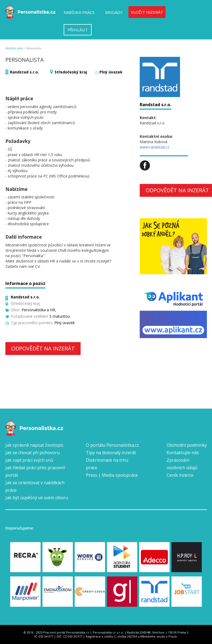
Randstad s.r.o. (24, 72)
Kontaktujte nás (183, 453)
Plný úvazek (111, 72)
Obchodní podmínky (187, 445)
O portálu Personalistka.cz (112, 445)
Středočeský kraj (71, 72)
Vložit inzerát (147, 12)
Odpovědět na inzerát (43, 348)
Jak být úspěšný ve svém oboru (37, 498)
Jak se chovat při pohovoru (33, 453)
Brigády (114, 12)
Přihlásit (78, 30)
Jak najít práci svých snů (29, 460)
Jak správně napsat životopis (34, 445)
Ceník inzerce (180, 475)
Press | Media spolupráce (112, 475)
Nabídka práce (79, 12)
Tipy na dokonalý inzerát (111, 453)
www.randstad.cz (154, 147)
